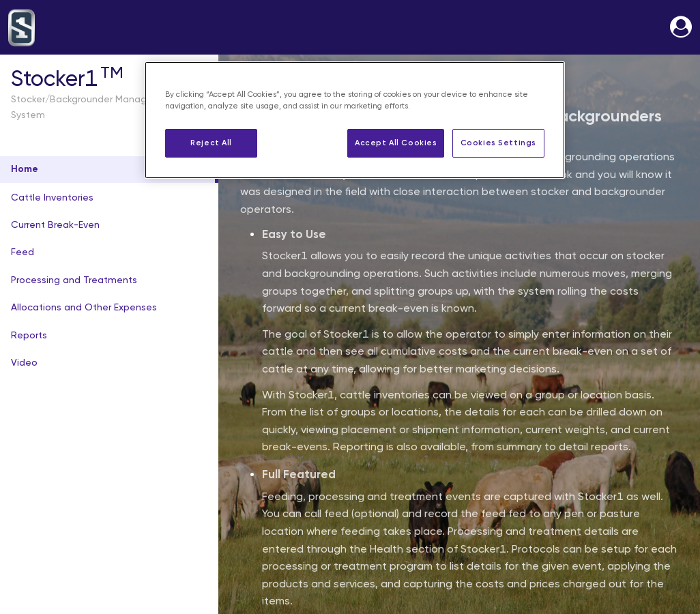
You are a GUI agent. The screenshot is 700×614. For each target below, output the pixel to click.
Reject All (211, 143)
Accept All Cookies (396, 143)
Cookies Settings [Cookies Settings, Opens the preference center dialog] (498, 143)
